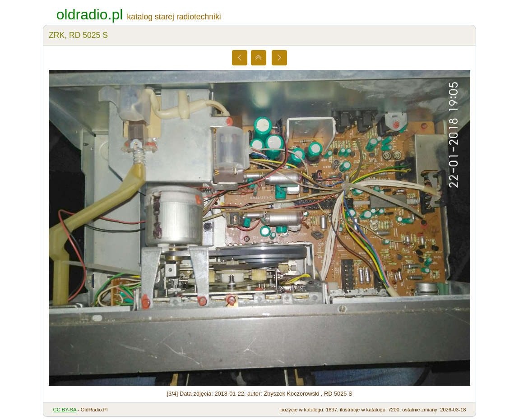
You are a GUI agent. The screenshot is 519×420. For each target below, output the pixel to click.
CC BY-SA (65, 410)
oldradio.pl (90, 14)
